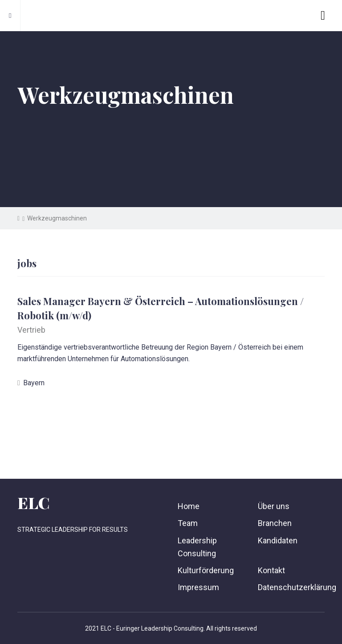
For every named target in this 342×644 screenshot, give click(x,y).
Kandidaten (278, 540)
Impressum (198, 587)
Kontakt (271, 570)
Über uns (274, 506)
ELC (33, 502)
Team (188, 523)
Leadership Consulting (197, 547)
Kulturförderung (206, 570)
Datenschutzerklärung (297, 587)
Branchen (275, 523)
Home (189, 506)
